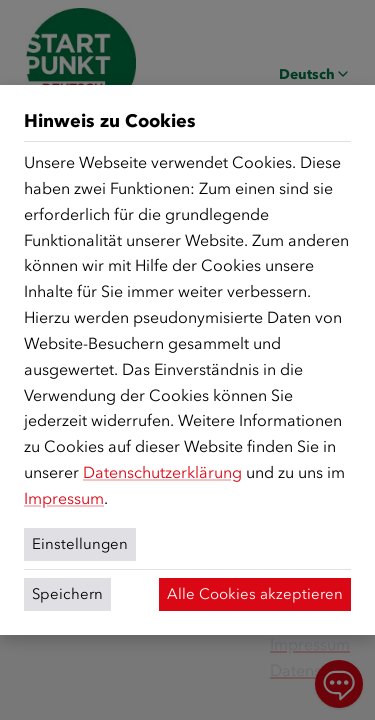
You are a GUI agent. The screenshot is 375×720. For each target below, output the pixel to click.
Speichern (67, 594)
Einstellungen (80, 544)
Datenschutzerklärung (162, 472)
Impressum (64, 498)
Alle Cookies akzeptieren (255, 594)
